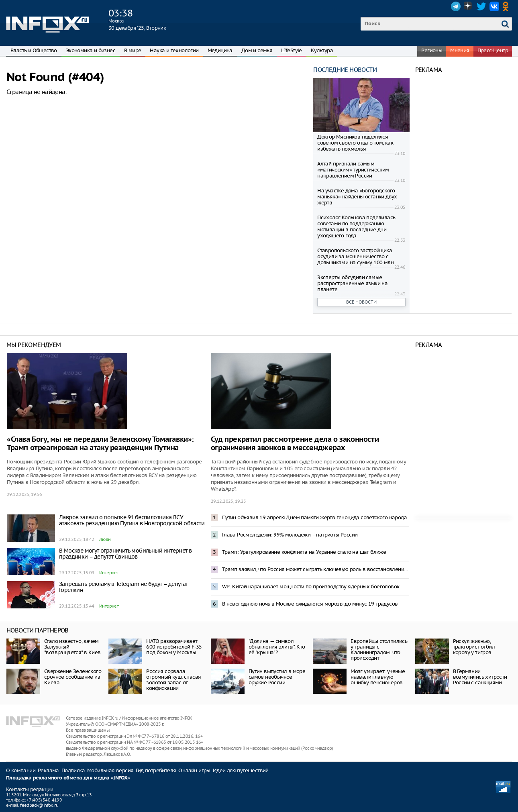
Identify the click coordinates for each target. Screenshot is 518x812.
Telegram (456, 6)
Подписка (73, 770)
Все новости (361, 302)
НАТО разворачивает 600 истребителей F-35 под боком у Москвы (174, 647)
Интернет (109, 573)
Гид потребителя (156, 770)
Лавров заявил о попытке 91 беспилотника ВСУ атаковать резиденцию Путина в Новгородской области (132, 520)
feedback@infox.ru (39, 805)
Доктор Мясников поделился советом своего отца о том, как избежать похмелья (355, 143)
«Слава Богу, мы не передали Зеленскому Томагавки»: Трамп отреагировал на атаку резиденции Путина (100, 444)
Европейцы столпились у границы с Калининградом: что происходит (379, 650)
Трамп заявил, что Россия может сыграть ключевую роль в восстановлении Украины (316, 569)
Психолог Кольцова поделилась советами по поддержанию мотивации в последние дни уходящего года (356, 226)
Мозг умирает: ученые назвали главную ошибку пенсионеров (378, 677)
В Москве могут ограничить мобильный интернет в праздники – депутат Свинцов (125, 554)
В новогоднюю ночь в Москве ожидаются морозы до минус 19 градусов (310, 604)
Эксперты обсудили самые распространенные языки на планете (352, 283)
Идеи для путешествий (241, 770)
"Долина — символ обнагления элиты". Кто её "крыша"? (277, 647)
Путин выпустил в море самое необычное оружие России (277, 677)
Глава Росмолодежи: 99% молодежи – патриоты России (290, 535)
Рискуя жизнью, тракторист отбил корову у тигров (474, 647)
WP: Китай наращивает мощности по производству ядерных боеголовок (311, 587)
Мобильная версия (110, 770)
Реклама (48, 770)
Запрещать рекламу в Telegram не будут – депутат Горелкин (123, 587)
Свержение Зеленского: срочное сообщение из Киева (73, 677)
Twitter (481, 6)
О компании (21, 770)
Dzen (469, 6)
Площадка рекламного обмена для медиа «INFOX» (68, 778)
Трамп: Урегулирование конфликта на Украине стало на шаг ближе (304, 552)
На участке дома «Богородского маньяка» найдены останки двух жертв (357, 197)
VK (494, 6)
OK (507, 6)
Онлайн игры (194, 770)
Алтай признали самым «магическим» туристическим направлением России (353, 170)
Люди (105, 539)
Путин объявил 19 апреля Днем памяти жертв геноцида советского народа (314, 517)
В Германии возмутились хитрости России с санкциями (480, 677)
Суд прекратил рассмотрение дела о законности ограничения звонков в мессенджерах (295, 444)
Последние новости (345, 70)
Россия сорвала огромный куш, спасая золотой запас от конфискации (173, 680)
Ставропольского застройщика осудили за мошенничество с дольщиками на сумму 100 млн (355, 256)
